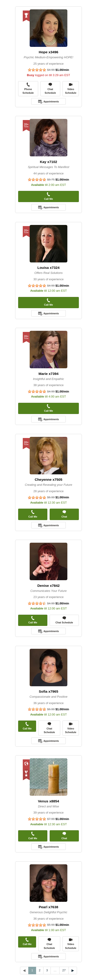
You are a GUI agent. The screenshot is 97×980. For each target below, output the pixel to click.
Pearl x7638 (48, 907)
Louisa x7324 (48, 268)
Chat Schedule (50, 88)
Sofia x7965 (48, 691)
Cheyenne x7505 (48, 479)
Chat (64, 514)
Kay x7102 (48, 162)
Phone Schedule (28, 88)
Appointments (51, 102)
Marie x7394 (49, 374)
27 (64, 970)
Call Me (49, 196)
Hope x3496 (48, 52)
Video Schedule (71, 88)
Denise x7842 (48, 586)
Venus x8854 (48, 801)
